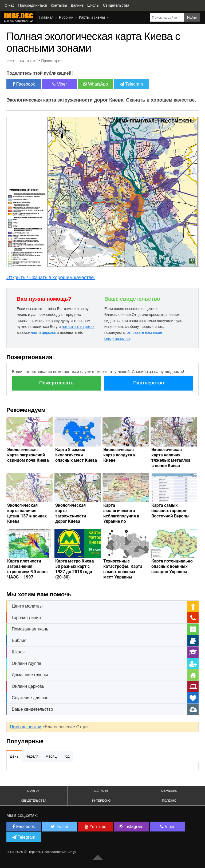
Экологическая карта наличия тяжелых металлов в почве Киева (171, 458)
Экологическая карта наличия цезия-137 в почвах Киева (27, 513)
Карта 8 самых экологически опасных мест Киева (76, 455)
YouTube (95, 827)
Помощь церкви (25, 727)
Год (66, 756)
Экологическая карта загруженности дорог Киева (71, 513)
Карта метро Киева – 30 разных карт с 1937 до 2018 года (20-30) (76, 569)
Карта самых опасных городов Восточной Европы (170, 511)
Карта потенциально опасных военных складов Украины (172, 566)
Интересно (101, 801)
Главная (46, 17)
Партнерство (149, 383)
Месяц (51, 756)
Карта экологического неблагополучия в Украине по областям (121, 516)
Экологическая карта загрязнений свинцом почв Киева (28, 455)
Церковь (101, 791)
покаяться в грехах (78, 327)
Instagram (132, 827)
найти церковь (43, 332)
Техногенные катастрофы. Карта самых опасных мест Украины (123, 569)
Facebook (24, 84)
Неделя (32, 756)
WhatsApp (96, 84)
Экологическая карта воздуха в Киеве (119, 455)
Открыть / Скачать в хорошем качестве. (51, 278)
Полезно (169, 801)
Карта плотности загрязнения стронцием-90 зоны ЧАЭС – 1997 (27, 569)
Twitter (60, 827)
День (14, 756)
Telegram (131, 84)
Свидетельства (34, 801)
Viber (60, 84)
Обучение (169, 791)
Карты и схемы (92, 17)
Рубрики (66, 17)
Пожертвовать (56, 383)
